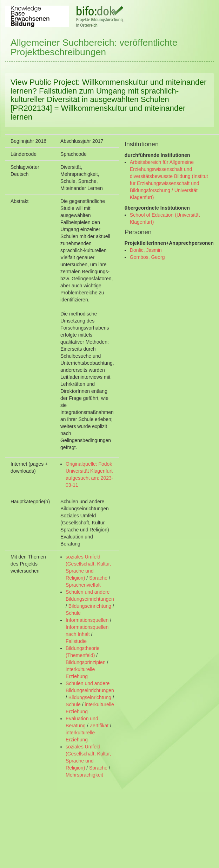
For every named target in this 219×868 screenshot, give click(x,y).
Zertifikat (99, 726)
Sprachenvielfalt (83, 585)
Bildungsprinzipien (86, 662)
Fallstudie (76, 641)
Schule (73, 613)
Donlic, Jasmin (146, 250)
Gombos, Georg (147, 257)
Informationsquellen (87, 620)
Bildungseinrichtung (90, 606)
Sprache (98, 578)
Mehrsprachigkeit (84, 775)
